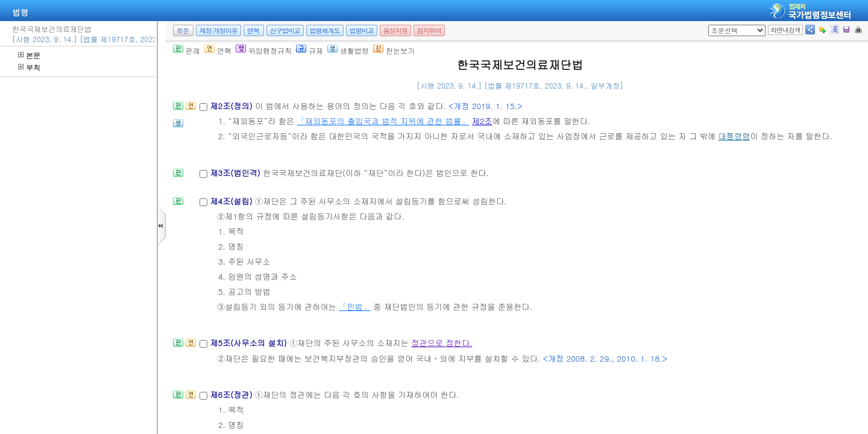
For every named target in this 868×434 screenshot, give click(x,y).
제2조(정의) (232, 106)
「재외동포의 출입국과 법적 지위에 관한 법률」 (383, 121)
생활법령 (348, 50)
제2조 (482, 121)
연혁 (253, 30)
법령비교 (362, 30)
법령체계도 (325, 30)
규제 (310, 50)
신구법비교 (285, 30)
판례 (187, 50)
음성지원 (395, 30)
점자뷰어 (429, 30)
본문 (29, 55)
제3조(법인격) (236, 173)
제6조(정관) (232, 395)
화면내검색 (785, 30)
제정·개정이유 (219, 30)
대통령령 (734, 136)
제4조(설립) (232, 201)
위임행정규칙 (264, 50)
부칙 (29, 67)
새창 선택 (712, 25)
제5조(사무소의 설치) (250, 343)
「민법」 (355, 307)
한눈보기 (394, 50)
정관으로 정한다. (442, 343)
